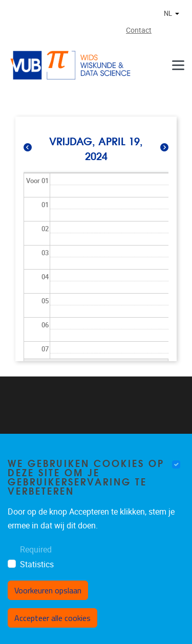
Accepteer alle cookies (52, 618)
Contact (139, 30)
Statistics (37, 564)
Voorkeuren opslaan (48, 590)
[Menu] (178, 65)
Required (36, 550)
